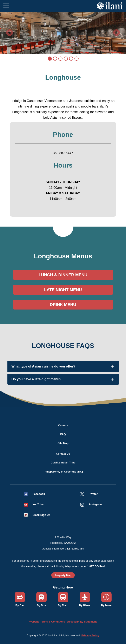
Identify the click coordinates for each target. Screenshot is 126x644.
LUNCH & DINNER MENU (63, 275)
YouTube (38, 504)
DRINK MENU (63, 305)
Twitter (93, 494)
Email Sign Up (41, 515)
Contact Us (63, 454)
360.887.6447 (63, 153)
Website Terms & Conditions (47, 622)
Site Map (63, 443)
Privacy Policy (90, 635)
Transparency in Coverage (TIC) (63, 472)
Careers (63, 425)
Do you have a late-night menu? (37, 379)
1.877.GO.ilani (75, 549)
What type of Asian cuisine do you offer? (44, 366)
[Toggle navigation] (6, 6)
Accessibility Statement (82, 622)
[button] (35, 504)
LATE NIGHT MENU (63, 290)
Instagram (95, 504)
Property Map (63, 575)
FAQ (63, 434)
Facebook (39, 494)
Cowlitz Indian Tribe (63, 463)
